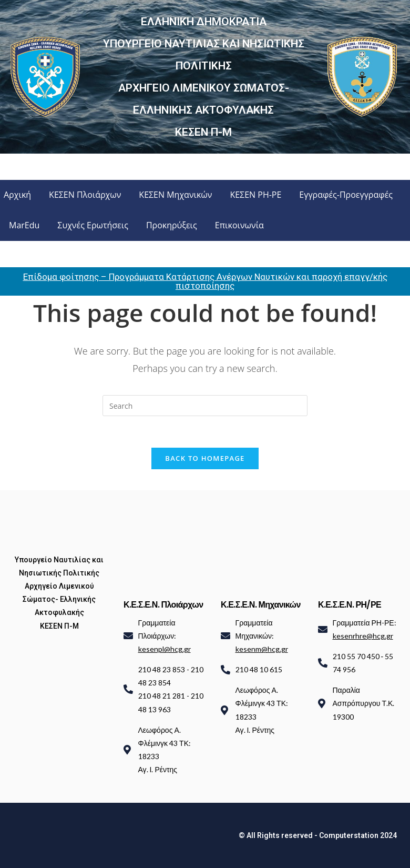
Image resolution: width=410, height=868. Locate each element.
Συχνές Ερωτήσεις (93, 225)
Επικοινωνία (239, 225)
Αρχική (17, 195)
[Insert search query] (205, 406)
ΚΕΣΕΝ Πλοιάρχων (85, 195)
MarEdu (24, 225)
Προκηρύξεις (172, 225)
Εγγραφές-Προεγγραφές (346, 195)
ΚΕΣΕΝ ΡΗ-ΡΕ (255, 195)
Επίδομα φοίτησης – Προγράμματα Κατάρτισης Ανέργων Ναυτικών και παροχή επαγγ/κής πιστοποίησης (205, 281)
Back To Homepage (205, 458)
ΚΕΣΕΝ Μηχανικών (175, 195)
